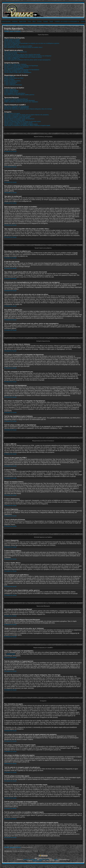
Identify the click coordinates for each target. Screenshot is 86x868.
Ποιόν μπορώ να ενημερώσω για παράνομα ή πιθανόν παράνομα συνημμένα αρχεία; (27, 125)
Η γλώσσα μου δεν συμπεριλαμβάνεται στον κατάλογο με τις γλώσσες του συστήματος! (28, 56)
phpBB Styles (34, 860)
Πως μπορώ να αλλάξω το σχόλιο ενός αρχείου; (17, 117)
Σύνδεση (83, 21)
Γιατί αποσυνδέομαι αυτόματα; (12, 42)
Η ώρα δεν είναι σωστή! (11, 53)
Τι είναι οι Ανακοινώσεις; (11, 82)
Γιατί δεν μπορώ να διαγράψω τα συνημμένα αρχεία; (18, 123)
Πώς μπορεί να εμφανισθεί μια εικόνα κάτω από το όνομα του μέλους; (23, 57)
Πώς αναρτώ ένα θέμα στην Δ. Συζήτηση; (15, 64)
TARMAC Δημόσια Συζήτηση (12, 31)
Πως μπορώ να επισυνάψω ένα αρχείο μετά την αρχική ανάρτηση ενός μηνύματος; (27, 115)
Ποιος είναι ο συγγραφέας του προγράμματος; (17, 106)
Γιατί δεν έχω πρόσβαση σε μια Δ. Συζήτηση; (16, 71)
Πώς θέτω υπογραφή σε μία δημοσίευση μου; (17, 67)
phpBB (56, 860)
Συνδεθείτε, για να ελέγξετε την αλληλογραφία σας (67, 21)
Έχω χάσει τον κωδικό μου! (12, 45)
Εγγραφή (46, 21)
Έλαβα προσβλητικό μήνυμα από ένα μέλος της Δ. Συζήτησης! (21, 102)
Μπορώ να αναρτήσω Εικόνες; (13, 81)
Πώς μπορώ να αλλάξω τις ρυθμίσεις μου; (16, 52)
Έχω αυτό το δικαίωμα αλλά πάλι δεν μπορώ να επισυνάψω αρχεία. (23, 121)
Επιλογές (39, 21)
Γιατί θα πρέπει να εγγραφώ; (12, 41)
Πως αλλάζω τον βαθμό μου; (12, 58)
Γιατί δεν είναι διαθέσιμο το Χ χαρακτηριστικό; (17, 108)
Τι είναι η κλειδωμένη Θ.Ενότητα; (13, 85)
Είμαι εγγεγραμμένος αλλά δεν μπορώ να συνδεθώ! (18, 46)
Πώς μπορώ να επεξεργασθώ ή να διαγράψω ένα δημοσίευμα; (21, 66)
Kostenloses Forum (44, 860)
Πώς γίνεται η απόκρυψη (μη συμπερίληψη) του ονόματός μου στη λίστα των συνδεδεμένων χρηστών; (32, 43)
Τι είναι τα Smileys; (9, 79)
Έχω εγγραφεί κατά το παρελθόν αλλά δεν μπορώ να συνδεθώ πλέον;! (23, 47)
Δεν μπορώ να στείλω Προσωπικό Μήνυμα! (16, 99)
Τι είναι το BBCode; (10, 77)
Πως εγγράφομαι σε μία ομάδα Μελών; (15, 93)
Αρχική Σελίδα (23, 21)
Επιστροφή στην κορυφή (10, 151)
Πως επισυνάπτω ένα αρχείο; (12, 113)
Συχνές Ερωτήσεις (6, 21)
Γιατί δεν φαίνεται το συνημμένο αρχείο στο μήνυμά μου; (19, 119)
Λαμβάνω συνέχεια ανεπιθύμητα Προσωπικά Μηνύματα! (20, 100)
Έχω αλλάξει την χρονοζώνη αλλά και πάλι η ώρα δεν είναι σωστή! (22, 54)
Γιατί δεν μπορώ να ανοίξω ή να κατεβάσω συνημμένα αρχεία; (21, 124)
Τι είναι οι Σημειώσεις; (10, 83)
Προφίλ (51, 21)
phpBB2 (25, 860)
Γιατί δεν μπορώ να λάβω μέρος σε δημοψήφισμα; (18, 72)
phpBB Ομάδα (11, 654)
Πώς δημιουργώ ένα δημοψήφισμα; (14, 68)
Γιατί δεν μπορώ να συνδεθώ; (12, 39)
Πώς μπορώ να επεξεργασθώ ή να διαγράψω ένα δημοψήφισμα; (22, 70)
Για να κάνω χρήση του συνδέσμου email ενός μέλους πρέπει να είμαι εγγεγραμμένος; (27, 60)
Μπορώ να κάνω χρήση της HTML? (14, 78)
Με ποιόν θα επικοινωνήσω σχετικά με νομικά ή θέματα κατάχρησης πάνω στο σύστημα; (28, 109)
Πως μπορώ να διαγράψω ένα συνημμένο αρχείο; (18, 116)
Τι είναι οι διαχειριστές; (10, 89)
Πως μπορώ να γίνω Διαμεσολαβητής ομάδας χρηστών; (19, 95)
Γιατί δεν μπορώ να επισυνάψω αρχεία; (15, 120)
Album (34, 21)
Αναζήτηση (15, 21)
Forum (29, 21)
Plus (28, 860)
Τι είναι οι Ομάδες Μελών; (11, 92)
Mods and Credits (37, 861)
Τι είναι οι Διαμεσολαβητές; (11, 91)
